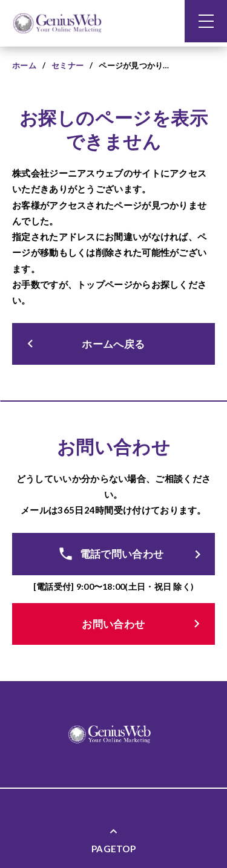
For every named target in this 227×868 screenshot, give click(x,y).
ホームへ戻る (84, 344)
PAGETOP (113, 840)
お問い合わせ (143, 624)
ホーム (24, 65)
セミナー (67, 65)
